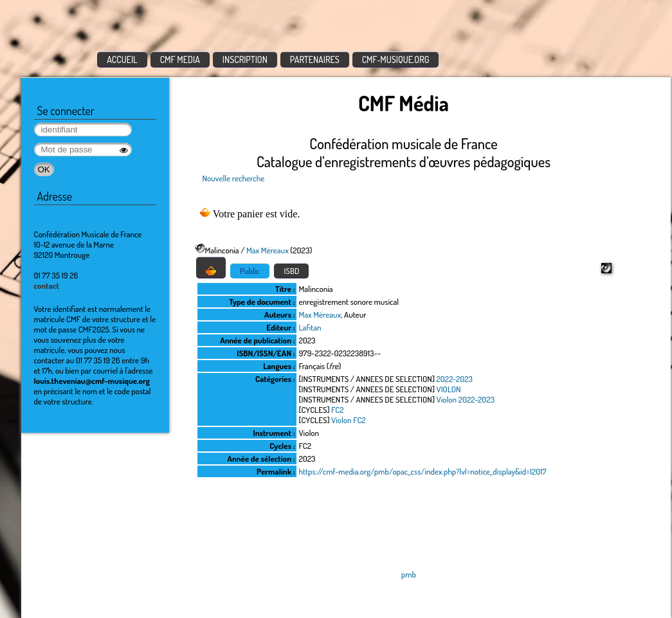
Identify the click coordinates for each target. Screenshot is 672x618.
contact (47, 286)
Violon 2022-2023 (466, 399)
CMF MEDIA (180, 59)
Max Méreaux (268, 250)
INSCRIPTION (245, 59)
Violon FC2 (349, 420)
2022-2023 (455, 379)
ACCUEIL (122, 59)
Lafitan (310, 327)
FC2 (337, 410)
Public (250, 271)
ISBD (291, 271)
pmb (409, 574)
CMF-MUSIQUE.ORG (396, 59)
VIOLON (449, 389)
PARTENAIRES (315, 59)
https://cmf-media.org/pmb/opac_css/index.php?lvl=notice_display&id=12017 (423, 471)
